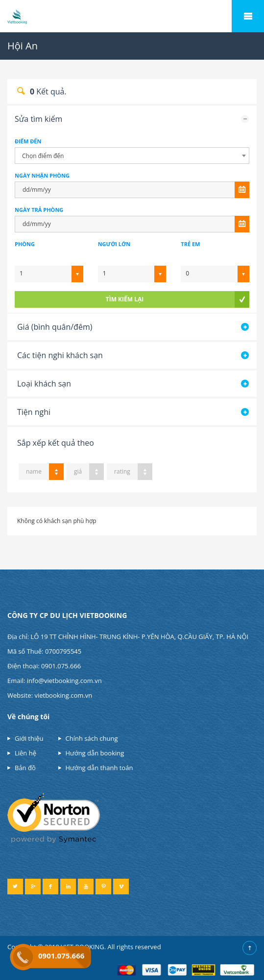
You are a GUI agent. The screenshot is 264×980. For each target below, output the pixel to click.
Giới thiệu (29, 738)
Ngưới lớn (114, 244)
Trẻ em (190, 244)
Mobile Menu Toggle (248, 16)
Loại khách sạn (44, 384)
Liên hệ (25, 753)
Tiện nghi (34, 412)
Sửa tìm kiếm (38, 119)
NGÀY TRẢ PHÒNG (39, 210)
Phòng (25, 244)
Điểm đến (28, 141)
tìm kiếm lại (125, 299)
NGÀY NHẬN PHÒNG (42, 175)
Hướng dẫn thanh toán (99, 768)
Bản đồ (25, 768)
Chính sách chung (92, 738)
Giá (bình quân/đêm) (55, 327)
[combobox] (132, 156)
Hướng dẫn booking (95, 753)
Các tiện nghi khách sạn (60, 355)
